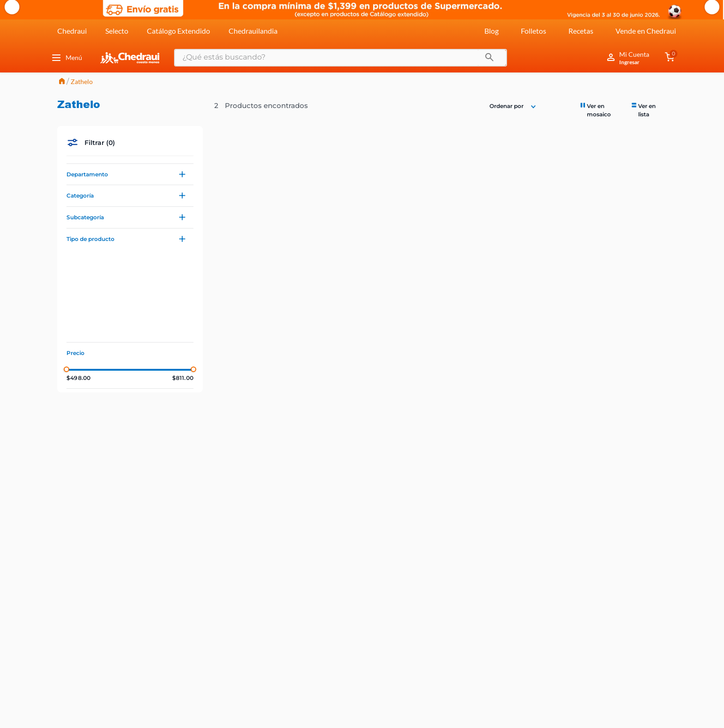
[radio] (601, 110)
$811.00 (183, 378)
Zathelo (82, 81)
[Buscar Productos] (489, 58)
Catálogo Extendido (178, 31)
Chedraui (72, 31)
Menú (66, 58)
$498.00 (78, 378)
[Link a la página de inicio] (62, 82)
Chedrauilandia (253, 31)
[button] (130, 174)
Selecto (117, 31)
